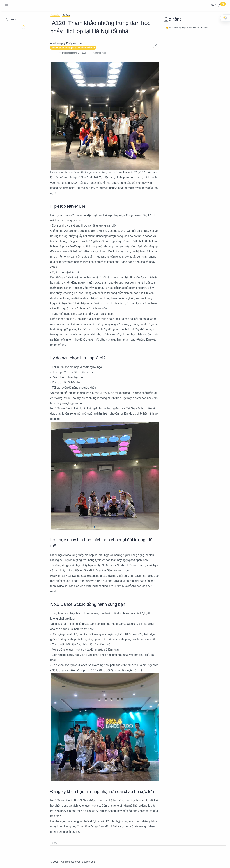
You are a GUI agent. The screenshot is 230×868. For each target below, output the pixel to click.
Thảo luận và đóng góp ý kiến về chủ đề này (73, 48)
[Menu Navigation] (6, 5)
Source (86, 862)
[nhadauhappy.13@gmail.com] (66, 43)
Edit (93, 862)
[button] (214, 5)
